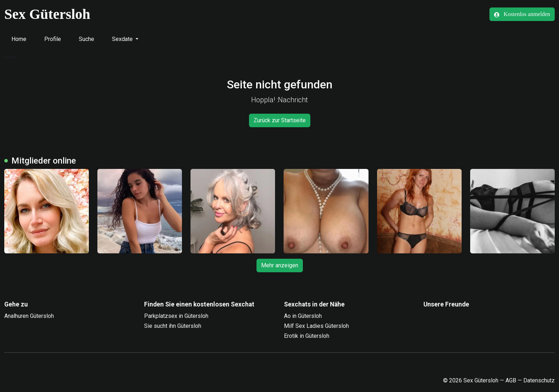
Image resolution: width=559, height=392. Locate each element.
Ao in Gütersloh (303, 316)
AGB (511, 380)
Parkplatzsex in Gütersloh (176, 316)
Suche (87, 39)
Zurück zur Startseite (280, 120)
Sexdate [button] (123, 39)
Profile (53, 39)
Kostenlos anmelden (522, 14)
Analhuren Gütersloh (29, 316)
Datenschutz (539, 380)
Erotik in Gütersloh (307, 336)
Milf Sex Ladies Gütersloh (316, 326)
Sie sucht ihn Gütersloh (173, 326)
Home (19, 39)
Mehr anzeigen (280, 265)
